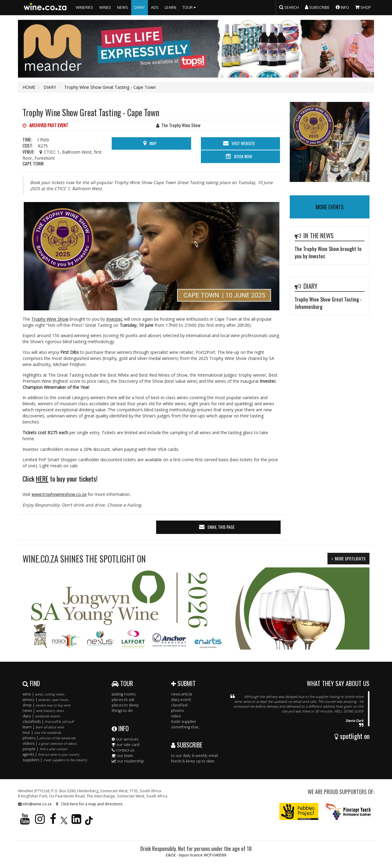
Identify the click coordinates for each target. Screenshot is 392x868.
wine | (44, 694)
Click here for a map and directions (92, 804)
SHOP (363, 7)
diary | (41, 716)
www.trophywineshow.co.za (59, 494)
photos (177, 711)
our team (122, 756)
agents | (51, 754)
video (176, 716)
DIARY (140, 7)
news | (43, 711)
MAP (153, 143)
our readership (128, 761)
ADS (155, 7)
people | (45, 749)
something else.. (186, 727)
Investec (114, 319)
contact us (123, 750)
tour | (42, 732)
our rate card (126, 745)
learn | (43, 727)
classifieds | (48, 722)
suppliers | (55, 760)
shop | (46, 705)
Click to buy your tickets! (60, 479)
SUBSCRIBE (187, 745)
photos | (49, 738)
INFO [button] (342, 7)
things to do (122, 711)
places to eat (123, 700)
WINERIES (84, 7)
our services (125, 739)
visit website (243, 143)
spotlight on (352, 736)
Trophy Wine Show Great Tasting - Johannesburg (328, 303)
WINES (105, 7)
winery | (46, 700)
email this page (221, 527)
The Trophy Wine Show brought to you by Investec (328, 252)
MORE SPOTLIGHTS (350, 558)
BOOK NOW (243, 156)
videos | (49, 743)
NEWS (123, 7)
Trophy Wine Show (50, 319)
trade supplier (184, 722)
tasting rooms (124, 694)
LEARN (170, 7)
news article (182, 694)
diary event (181, 700)
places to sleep (125, 705)
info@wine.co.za (37, 804)
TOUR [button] (190, 7)
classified (179, 705)
